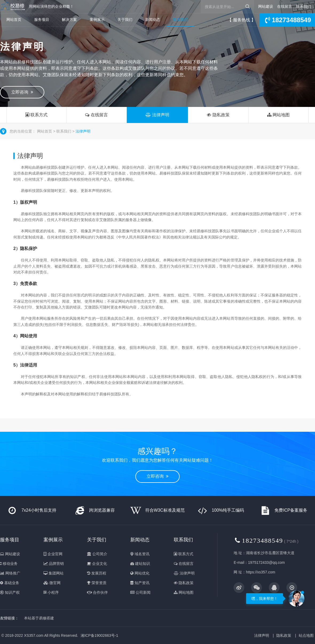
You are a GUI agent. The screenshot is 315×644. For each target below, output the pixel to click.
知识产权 (10, 592)
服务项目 (42, 20)
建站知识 (140, 564)
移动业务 (9, 564)
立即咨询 (22, 92)
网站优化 (140, 573)
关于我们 (125, 20)
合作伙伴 (97, 592)
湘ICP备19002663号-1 (99, 635)
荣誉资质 (97, 583)
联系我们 (304, 6)
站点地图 (306, 635)
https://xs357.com (261, 572)
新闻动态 (153, 20)
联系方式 (36, 115)
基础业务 (10, 583)
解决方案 (69, 20)
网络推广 (10, 573)
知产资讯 (140, 583)
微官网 (52, 583)
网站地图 (278, 115)
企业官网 (53, 554)
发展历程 (97, 573)
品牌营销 (54, 564)
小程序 (51, 592)
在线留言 (285, 6)
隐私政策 (218, 115)
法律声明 (157, 115)
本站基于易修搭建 (39, 618)
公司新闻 (140, 592)
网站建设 (266, 6)
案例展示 (97, 20)
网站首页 (14, 20)
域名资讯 (140, 554)
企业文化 (97, 564)
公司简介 (97, 554)
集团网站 (54, 573)
